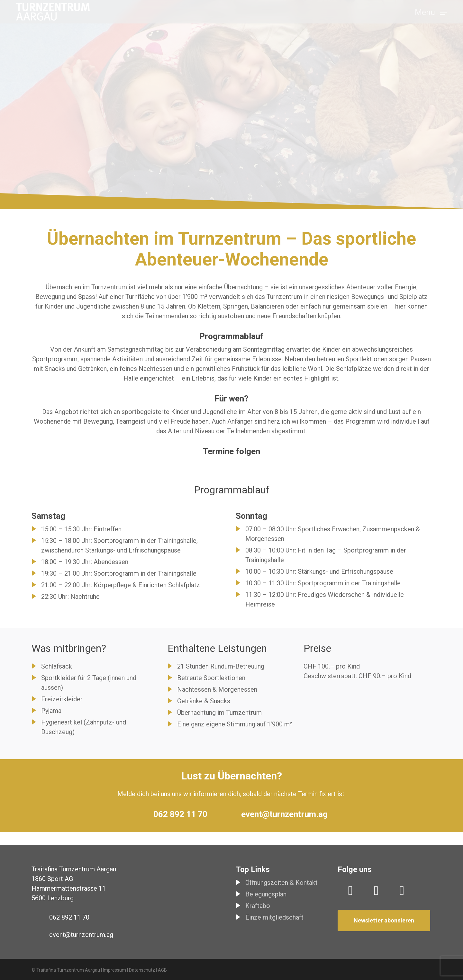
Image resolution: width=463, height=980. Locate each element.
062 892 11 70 (180, 814)
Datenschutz (142, 970)
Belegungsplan (266, 894)
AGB (162, 970)
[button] (431, 15)
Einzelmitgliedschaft (274, 917)
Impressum (114, 970)
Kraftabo (258, 906)
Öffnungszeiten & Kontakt (281, 883)
